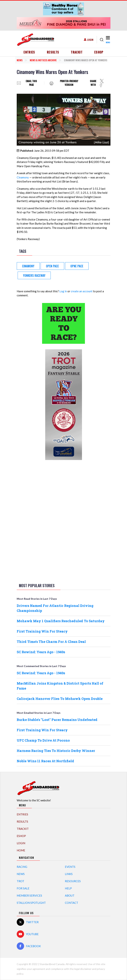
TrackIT (77, 52)
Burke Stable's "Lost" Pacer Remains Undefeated (57, 720)
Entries (29, 52)
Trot (20, 881)
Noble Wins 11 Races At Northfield (45, 761)
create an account (82, 291)
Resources (73, 881)
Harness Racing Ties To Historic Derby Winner (56, 751)
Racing (22, 867)
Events (70, 867)
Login (90, 40)
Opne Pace (77, 266)
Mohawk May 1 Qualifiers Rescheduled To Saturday (61, 621)
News (20, 60)
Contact (71, 903)
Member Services (29, 895)
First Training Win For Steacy (42, 631)
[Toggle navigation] (108, 40)
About (70, 895)
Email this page (31, 83)
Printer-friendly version (69, 83)
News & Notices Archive (43, 60)
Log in (63, 291)
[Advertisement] (64, 521)
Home (21, 850)
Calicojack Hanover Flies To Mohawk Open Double (60, 699)
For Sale (23, 888)
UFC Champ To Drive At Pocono (43, 740)
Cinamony (23, 177)
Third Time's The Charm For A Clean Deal (51, 642)
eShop (99, 52)
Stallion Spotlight (31, 903)
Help (68, 888)
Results (53, 52)
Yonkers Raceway (34, 275)
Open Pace (52, 266)
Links (69, 874)
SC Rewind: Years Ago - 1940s (41, 652)
